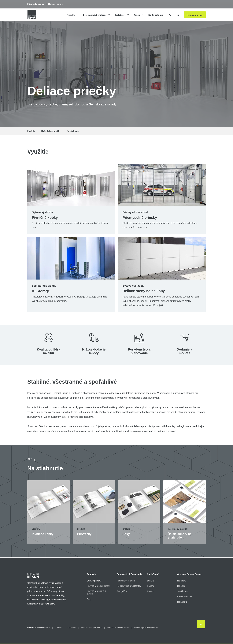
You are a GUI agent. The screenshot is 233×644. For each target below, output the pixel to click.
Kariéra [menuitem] (137, 15)
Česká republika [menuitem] (185, 596)
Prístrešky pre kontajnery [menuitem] (98, 586)
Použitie (31, 131)
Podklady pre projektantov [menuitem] (129, 586)
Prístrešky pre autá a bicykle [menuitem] (96, 592)
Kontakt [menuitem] (151, 591)
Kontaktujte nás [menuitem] (156, 15)
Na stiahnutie (73, 131)
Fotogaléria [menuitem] (122, 591)
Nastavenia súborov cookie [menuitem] (118, 628)
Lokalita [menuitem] (151, 581)
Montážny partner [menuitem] (56, 4)
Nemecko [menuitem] (182, 581)
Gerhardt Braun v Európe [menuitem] (190, 574)
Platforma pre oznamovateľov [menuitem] (146, 628)
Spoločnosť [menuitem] (120, 15)
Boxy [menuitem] (89, 599)
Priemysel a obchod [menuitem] (36, 4)
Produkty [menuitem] (71, 15)
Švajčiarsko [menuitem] (183, 591)
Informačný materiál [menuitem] (126, 581)
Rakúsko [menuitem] (181, 586)
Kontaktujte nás (195, 15)
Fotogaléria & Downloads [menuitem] (95, 15)
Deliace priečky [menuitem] (94, 581)
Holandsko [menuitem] (182, 602)
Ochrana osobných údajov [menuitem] (92, 628)
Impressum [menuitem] (71, 628)
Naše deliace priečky (51, 131)
